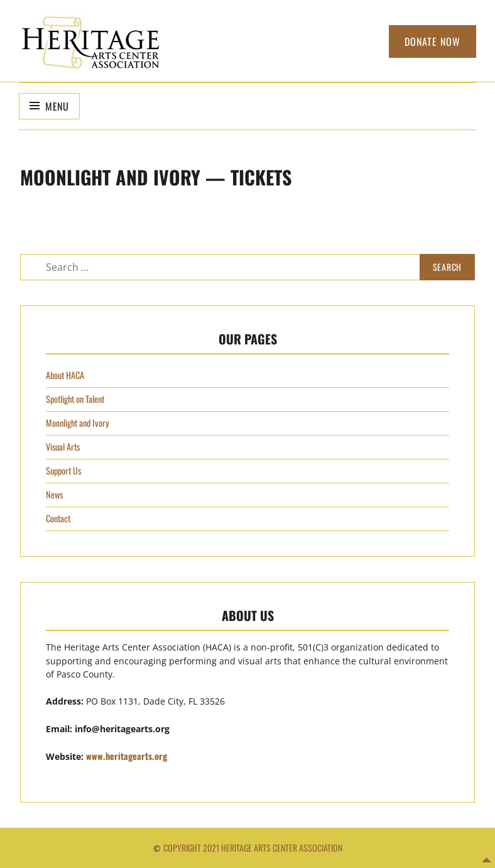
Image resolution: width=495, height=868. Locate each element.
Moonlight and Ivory (78, 423)
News (54, 494)
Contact (58, 518)
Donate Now (432, 41)
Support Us (63, 470)
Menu (57, 106)
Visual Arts (63, 447)
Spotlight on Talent (75, 399)
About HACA (65, 375)
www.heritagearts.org (127, 756)
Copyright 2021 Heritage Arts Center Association (253, 848)
